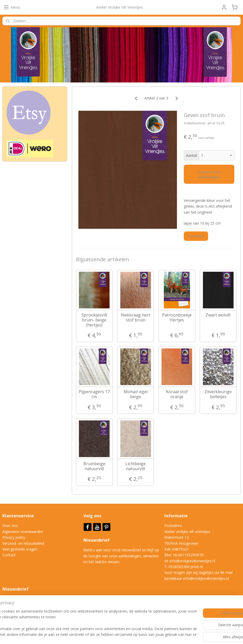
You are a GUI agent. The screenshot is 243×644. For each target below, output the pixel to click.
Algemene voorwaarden (23, 532)
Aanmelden (16, 611)
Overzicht (196, 236)
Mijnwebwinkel (189, 634)
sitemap (112, 634)
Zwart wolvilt (218, 315)
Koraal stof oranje (177, 394)
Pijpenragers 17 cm (94, 394)
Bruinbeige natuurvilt (94, 466)
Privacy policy (14, 537)
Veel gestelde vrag (18, 549)
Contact (9, 555)
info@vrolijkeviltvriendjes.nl (192, 561)
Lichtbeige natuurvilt (136, 466)
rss (123, 634)
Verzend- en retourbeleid (23, 543)
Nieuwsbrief (97, 540)
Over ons (10, 526)
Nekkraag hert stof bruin (136, 317)
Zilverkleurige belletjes (218, 394)
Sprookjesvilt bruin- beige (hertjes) (94, 320)
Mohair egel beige (136, 394)
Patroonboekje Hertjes (177, 317)
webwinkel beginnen (143, 634)
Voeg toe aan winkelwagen (209, 174)
